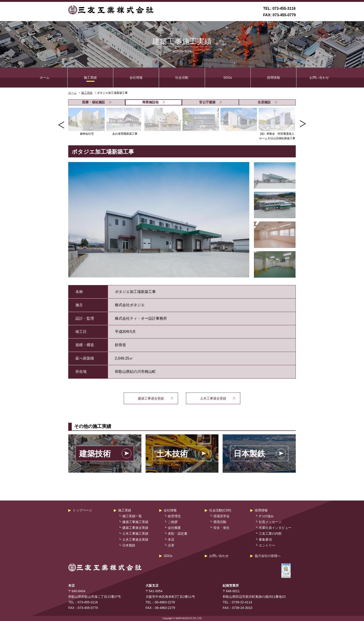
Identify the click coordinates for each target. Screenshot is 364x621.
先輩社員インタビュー (275, 528)
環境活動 (220, 522)
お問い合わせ (319, 78)
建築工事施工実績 (135, 522)
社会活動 (182, 78)
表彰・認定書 (178, 533)
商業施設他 (154, 102)
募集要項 (265, 540)
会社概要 (174, 528)
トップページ (82, 510)
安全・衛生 (221, 528)
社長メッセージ (270, 522)
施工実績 (90, 78)
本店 (171, 540)
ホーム (45, 78)
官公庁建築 (211, 102)
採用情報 (273, 78)
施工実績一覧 (132, 516)
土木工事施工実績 (135, 533)
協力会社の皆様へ (268, 556)
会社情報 (136, 78)
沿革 (171, 545)
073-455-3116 (284, 8)
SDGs (228, 78)
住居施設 (267, 102)
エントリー (267, 545)
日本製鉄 (129, 545)
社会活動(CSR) (220, 510)
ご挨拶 (173, 522)
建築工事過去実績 (135, 528)
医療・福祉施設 (97, 102)
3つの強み (266, 516)
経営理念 (174, 516)
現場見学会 (221, 516)
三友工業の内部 (270, 533)
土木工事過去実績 (135, 540)
